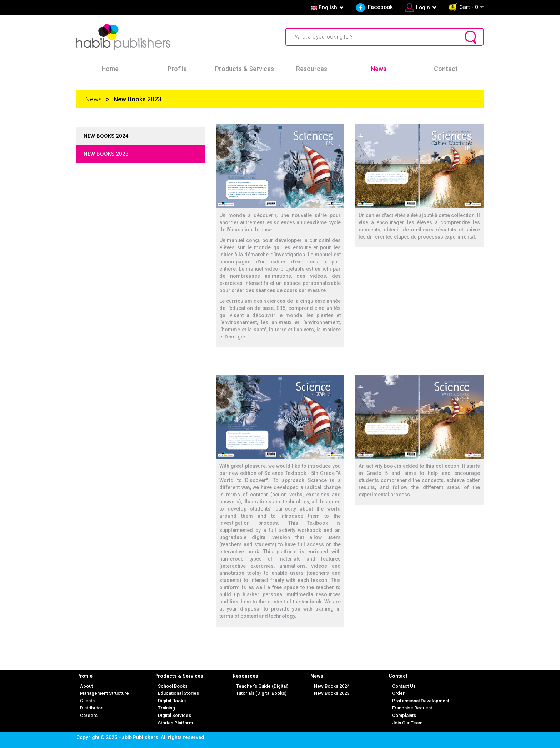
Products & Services (244, 69)
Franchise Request (412, 708)
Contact (446, 69)
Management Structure (104, 693)
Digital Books (172, 701)
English (323, 7)
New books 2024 (106, 136)
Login (423, 7)
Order (398, 693)
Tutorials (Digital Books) (261, 693)
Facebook (380, 7)
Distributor (91, 708)
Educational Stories (178, 693)
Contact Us (404, 686)
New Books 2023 (332, 693)
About (86, 686)
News (379, 69)
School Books (173, 686)
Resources (312, 69)
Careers (89, 715)
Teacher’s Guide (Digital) (262, 686)
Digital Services (174, 715)
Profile (177, 69)
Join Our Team (407, 723)
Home (110, 69)
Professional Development (421, 701)
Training (166, 708)
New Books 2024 (332, 686)
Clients (87, 701)
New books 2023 (106, 154)
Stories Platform (175, 723)
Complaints (404, 715)
